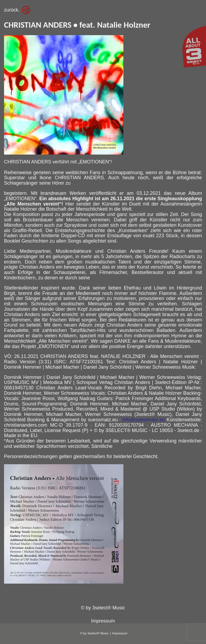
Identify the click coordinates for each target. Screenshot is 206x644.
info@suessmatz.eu (144, 420)
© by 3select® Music (103, 608)
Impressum (103, 621)
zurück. (12, 10)
